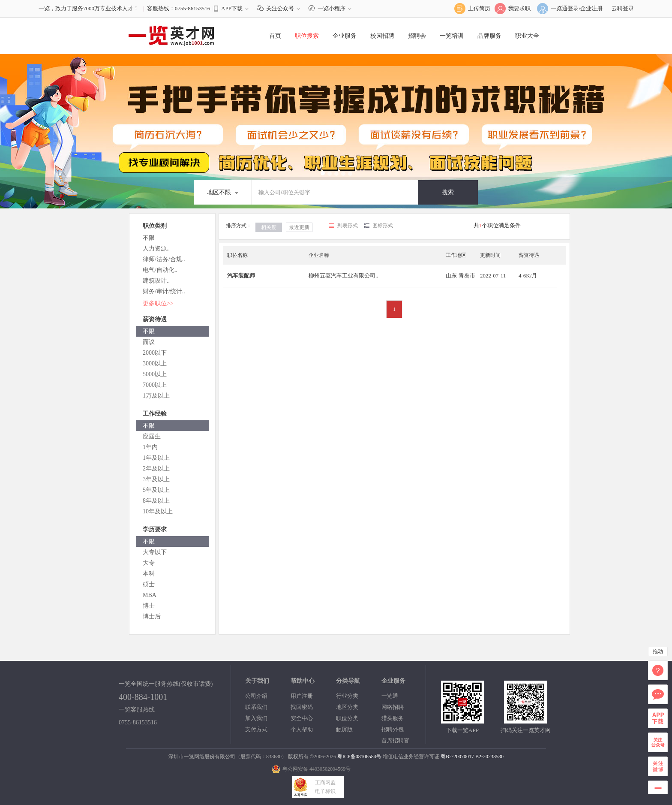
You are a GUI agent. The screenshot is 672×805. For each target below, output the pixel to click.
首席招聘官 (395, 740)
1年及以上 (156, 458)
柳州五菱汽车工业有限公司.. (343, 276)
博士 (149, 606)
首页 (275, 36)
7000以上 (155, 385)
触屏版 (344, 729)
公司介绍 (256, 696)
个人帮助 (302, 729)
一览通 (390, 696)
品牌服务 (489, 36)
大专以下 (155, 552)
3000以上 (155, 363)
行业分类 (347, 696)
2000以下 (155, 353)
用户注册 (302, 696)
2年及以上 (156, 469)
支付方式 (256, 729)
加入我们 (256, 718)
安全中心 (302, 718)
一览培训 (452, 36)
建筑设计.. (156, 281)
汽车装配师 (241, 276)
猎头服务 (393, 718)
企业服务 (345, 36)
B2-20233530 (489, 757)
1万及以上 (156, 396)
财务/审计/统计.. (164, 291)
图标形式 (383, 226)
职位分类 (347, 718)
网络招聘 (393, 707)
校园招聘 (382, 36)
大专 (149, 563)
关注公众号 (280, 8)
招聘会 (417, 36)
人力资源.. (156, 249)
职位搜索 (307, 36)
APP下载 (232, 8)
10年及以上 (158, 511)
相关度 (269, 227)
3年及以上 (156, 479)
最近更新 (299, 227)
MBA (150, 595)
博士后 (152, 617)
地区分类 (347, 707)
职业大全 (527, 36)
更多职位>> (158, 303)
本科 (149, 574)
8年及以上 (156, 501)
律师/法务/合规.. (164, 259)
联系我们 (256, 707)
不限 (149, 238)
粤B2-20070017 (457, 757)
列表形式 (348, 226)
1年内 (150, 447)
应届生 (152, 436)
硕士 (149, 584)
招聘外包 (393, 729)
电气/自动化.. (160, 270)
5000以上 (155, 374)
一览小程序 (331, 8)
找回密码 (302, 707)
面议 (149, 342)
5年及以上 (156, 490)
